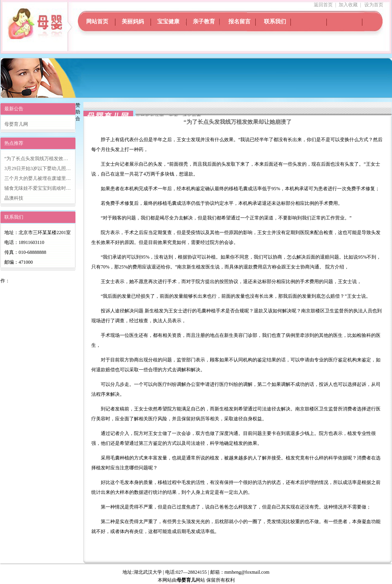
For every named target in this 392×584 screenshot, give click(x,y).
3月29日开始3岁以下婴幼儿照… (38, 168)
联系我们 (275, 22)
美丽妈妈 (133, 22)
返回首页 (323, 5)
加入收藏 (348, 5)
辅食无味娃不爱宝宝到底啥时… (38, 188)
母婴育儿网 (16, 124)
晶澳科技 (14, 198)
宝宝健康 (168, 22)
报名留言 (239, 22)
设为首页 (374, 5)
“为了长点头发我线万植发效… (36, 159)
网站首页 (97, 22)
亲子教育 (204, 22)
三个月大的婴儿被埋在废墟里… (38, 178)
